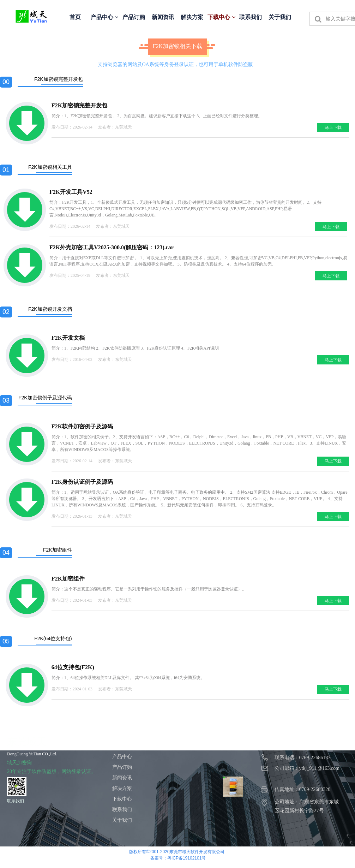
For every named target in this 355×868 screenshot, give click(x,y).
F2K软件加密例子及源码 (82, 426)
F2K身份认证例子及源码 (82, 482)
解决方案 (192, 17)
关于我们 (280, 17)
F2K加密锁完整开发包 (79, 105)
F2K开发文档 (68, 338)
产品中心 (104, 17)
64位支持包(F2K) (73, 667)
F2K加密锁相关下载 (177, 46)
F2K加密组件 (68, 579)
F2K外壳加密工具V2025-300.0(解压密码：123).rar (112, 247)
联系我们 (251, 17)
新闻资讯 (163, 17)
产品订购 (134, 17)
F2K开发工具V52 (71, 192)
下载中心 (221, 17)
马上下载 (333, 127)
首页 (75, 17)
